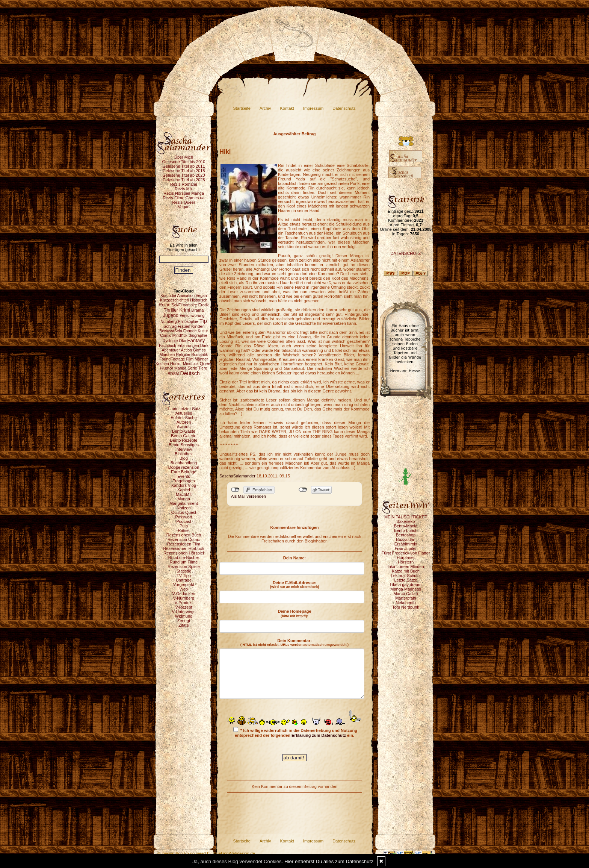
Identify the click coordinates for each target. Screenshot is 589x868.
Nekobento (406, 603)
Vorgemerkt (184, 585)
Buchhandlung (184, 463)
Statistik (184, 571)
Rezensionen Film (184, 544)
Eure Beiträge (183, 472)
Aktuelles (184, 413)
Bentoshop (406, 535)
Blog (184, 458)
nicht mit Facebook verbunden (235, 490)
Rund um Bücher (184, 557)
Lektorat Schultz (406, 576)
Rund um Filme (184, 562)
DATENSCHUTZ (406, 253)
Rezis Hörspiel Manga (184, 193)
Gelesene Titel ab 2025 (183, 180)
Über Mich (184, 157)
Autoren (184, 422)
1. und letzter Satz (184, 409)
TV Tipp (184, 576)
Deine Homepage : (294, 614)
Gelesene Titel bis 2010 (184, 162)
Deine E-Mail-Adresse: (295, 585)
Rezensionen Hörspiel (184, 553)
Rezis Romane (184, 184)
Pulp (184, 526)
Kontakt (287, 108)
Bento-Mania (406, 526)
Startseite (242, 108)
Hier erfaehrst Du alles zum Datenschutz (329, 861)
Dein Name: (295, 558)
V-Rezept (183, 607)
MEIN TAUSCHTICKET (406, 517)
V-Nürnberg (184, 598)
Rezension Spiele (184, 567)
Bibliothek (184, 454)
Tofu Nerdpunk (406, 607)
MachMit (184, 494)
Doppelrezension (184, 467)
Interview (184, 449)
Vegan (183, 207)
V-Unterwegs (184, 612)
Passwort (183, 517)
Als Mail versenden (248, 496)
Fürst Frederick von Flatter (406, 553)
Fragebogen (183, 481)
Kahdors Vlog (184, 485)
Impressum (313, 108)
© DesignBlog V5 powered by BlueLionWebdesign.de (206, 853)
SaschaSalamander (237, 476)
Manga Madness (406, 589)
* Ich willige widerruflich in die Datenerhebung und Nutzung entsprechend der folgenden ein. (295, 732)
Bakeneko (406, 521)
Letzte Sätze (406, 580)
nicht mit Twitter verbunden (303, 490)
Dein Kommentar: (294, 642)
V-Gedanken (183, 594)
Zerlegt (184, 621)
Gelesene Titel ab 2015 (183, 171)
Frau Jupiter (406, 548)
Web (184, 589)
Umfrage (184, 580)
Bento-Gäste (184, 431)
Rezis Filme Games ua (183, 198)
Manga (184, 499)
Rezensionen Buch (184, 535)
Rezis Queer (183, 202)
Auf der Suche (184, 418)
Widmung (184, 616)
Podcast (184, 521)
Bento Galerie (183, 436)
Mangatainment (184, 503)
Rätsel (183, 530)
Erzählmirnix (406, 544)
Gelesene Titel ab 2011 (183, 166)
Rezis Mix (184, 189)
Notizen (183, 508)
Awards (184, 427)
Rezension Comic (184, 539)
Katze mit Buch (406, 571)
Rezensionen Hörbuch (184, 548)
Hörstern (406, 562)
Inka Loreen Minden (406, 567)
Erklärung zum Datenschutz (319, 735)
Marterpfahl (406, 598)
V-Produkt (184, 603)
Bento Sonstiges (184, 445)
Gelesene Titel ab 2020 (183, 175)
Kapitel (184, 490)
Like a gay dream (406, 585)
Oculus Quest (184, 512)
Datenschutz (344, 108)
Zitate (184, 625)
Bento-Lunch (406, 530)
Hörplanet (406, 557)
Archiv (265, 108)
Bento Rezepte (184, 440)
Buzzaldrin (406, 539)
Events (184, 476)
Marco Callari (406, 594)
